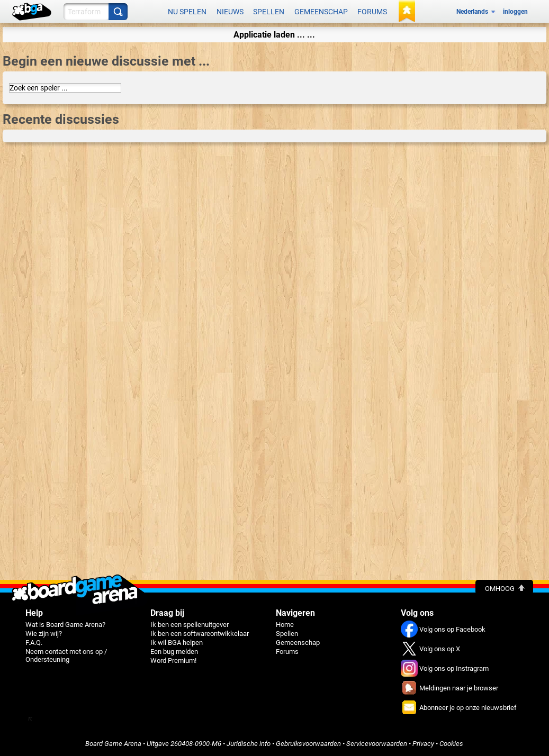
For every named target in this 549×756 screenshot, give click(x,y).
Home (285, 625)
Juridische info (249, 744)
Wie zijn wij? (44, 634)
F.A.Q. (34, 643)
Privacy (423, 744)
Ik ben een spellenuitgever (190, 625)
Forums (372, 12)
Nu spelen (187, 12)
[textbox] (65, 88)
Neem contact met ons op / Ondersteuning (66, 655)
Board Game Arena (113, 744)
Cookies (451, 744)
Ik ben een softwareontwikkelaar (200, 634)
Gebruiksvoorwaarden (308, 744)
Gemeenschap (321, 12)
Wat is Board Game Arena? (65, 625)
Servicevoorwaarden (377, 744)
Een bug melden (174, 652)
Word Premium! (173, 661)
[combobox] (65, 88)
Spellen (269, 12)
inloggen (515, 12)
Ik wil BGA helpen (177, 643)
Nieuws (230, 12)
